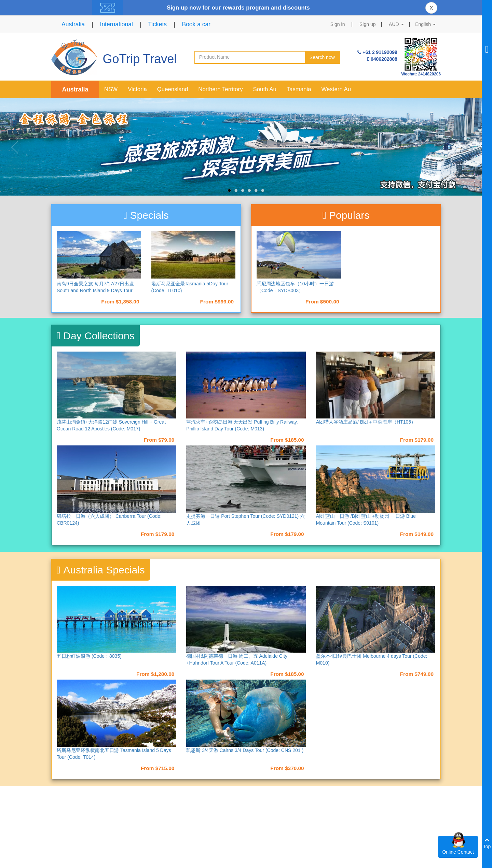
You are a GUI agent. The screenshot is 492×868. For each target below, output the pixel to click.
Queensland (173, 89)
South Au (265, 89)
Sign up (367, 24)
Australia (73, 24)
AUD (396, 24)
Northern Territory (220, 89)
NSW (111, 89)
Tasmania (299, 89)
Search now (322, 57)
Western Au (336, 89)
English (425, 24)
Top (487, 843)
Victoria (137, 89)
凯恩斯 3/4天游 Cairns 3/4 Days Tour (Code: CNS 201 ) (245, 750)
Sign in (338, 24)
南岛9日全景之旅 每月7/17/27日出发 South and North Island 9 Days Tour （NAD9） (95, 290)
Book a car (196, 24)
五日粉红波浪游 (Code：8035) (89, 656)
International (117, 24)
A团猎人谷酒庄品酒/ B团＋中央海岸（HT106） (366, 422)
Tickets (157, 24)
